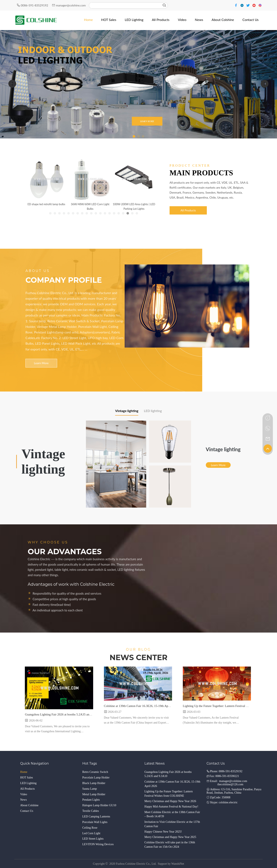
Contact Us (27, 811)
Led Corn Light (91, 833)
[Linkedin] (243, 5)
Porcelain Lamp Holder (96, 778)
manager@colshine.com (71, 5)
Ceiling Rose (90, 828)
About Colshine (29, 805)
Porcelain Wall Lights (95, 822)
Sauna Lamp (90, 789)
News (24, 800)
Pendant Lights (91, 800)
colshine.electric (228, 802)
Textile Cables (91, 811)
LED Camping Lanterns (96, 816)
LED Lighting (28, 783)
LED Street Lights (93, 839)
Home (24, 772)
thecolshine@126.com (230, 784)
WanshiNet (178, 864)
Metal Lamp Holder (94, 794)
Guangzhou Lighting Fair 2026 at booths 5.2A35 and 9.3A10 (63, 714)
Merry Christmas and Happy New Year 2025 (170, 837)
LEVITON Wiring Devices (98, 844)
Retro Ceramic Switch (95, 772)
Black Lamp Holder (94, 783)
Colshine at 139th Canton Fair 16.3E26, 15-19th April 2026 (141, 706)
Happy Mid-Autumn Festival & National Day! (171, 807)
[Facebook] (237, 5)
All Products (188, 210)
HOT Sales (27, 778)
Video (24, 794)
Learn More (41, 363)
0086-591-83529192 (35, 5)
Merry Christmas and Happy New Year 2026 (170, 801)
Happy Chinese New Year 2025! (163, 832)
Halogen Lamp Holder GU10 (99, 805)
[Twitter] (249, 5)
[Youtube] (255, 5)
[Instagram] (260, 5)
